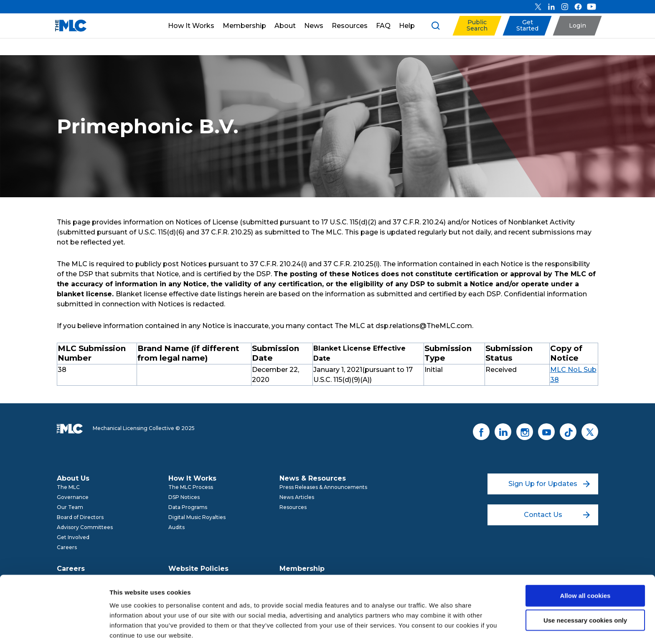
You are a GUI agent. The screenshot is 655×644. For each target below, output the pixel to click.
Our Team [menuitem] (70, 507)
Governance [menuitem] (73, 497)
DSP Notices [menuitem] (184, 497)
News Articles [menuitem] (297, 497)
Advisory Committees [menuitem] (85, 527)
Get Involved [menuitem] (73, 537)
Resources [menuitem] (293, 507)
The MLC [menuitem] (68, 487)
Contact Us (557, 515)
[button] (477, 26)
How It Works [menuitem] (192, 478)
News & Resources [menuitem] (313, 478)
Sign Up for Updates (549, 484)
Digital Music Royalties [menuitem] (197, 517)
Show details (438, 627)
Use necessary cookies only (585, 585)
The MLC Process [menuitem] (191, 487)
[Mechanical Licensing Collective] (67, 26)
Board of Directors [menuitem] (80, 517)
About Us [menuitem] (73, 478)
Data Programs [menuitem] (188, 507)
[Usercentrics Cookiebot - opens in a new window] (54, 628)
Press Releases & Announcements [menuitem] (323, 487)
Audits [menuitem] (176, 527)
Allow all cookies (585, 561)
